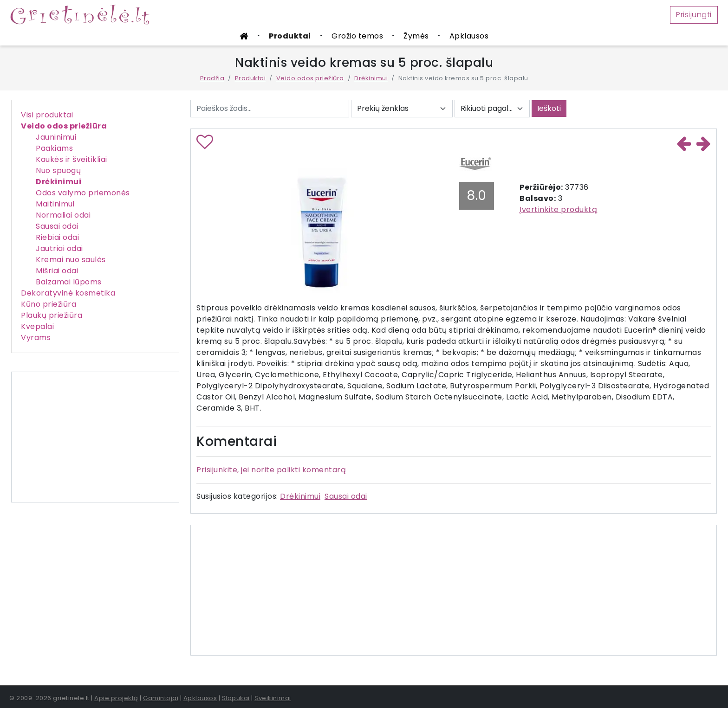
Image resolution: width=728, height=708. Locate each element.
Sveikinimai (273, 698)
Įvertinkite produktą (558, 209)
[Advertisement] (95, 437)
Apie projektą (116, 698)
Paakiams (54, 148)
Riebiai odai (57, 237)
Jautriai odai (59, 248)
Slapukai (236, 698)
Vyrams (36, 338)
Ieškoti (549, 108)
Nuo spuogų (58, 171)
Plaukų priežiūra (52, 315)
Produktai (290, 36)
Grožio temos (357, 36)
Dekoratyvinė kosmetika (68, 293)
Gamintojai (161, 698)
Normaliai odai (63, 215)
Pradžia (212, 78)
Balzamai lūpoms (69, 282)
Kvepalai (37, 326)
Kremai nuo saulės (71, 260)
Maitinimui (55, 204)
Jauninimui (56, 137)
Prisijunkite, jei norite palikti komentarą (271, 470)
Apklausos (469, 36)
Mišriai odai (57, 271)
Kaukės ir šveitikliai (71, 159)
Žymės (416, 36)
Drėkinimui (371, 78)
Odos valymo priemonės (83, 193)
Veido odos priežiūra (310, 78)
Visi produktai (47, 115)
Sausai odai (57, 226)
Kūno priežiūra (49, 304)
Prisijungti (694, 15)
